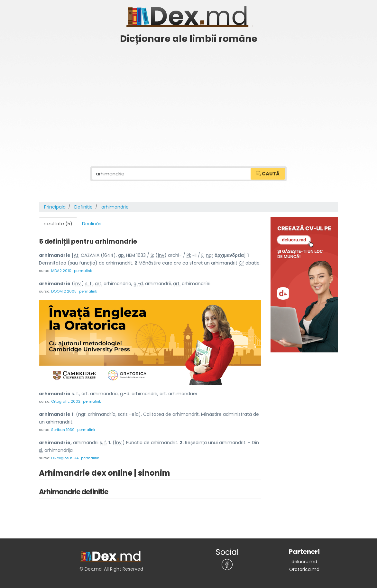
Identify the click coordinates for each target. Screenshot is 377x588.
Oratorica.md (304, 569)
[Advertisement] (188, 96)
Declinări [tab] (92, 224)
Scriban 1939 (63, 430)
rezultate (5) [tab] (58, 224)
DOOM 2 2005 (64, 291)
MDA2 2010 (61, 271)
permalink (83, 271)
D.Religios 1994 (65, 458)
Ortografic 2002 (66, 401)
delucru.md (304, 562)
